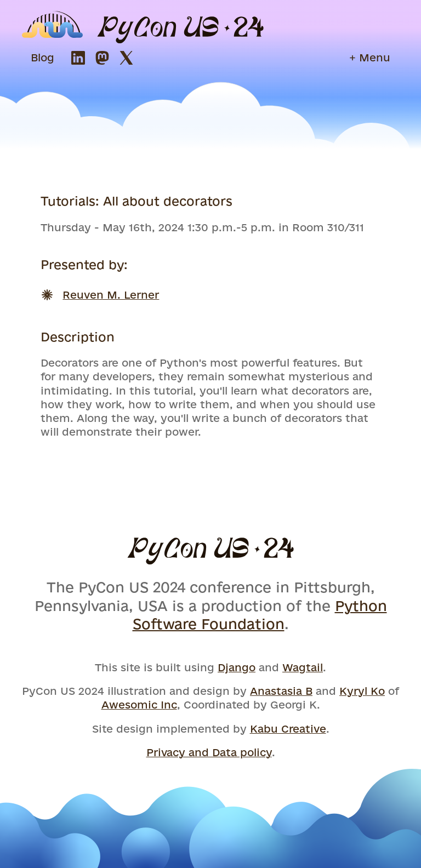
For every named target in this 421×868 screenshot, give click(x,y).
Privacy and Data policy (209, 752)
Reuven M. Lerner (111, 295)
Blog (42, 58)
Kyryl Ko (362, 691)
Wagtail (303, 667)
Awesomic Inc (139, 705)
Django (237, 667)
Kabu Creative (288, 729)
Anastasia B (281, 691)
